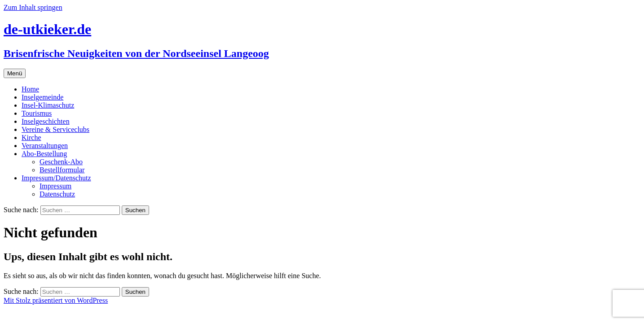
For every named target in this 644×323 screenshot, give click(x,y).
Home (30, 89)
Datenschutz (57, 194)
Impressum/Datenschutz (56, 178)
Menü (15, 73)
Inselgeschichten (46, 121)
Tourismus (37, 113)
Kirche (31, 137)
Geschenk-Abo (61, 162)
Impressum (55, 186)
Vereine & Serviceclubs (55, 129)
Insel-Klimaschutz (48, 105)
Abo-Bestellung (44, 154)
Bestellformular (62, 170)
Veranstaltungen (45, 146)
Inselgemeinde (42, 97)
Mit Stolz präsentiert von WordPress (56, 300)
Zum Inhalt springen (33, 7)
